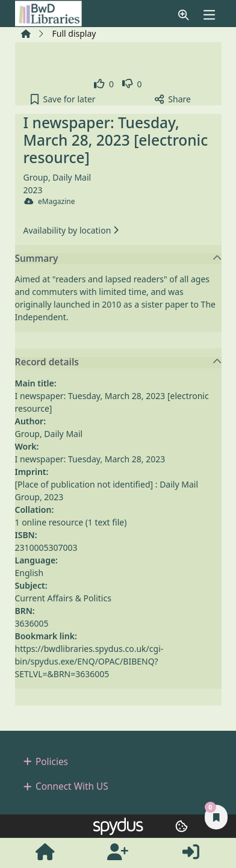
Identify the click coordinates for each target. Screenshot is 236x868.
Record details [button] (119, 362)
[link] (104, 84)
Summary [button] (119, 259)
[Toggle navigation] (209, 15)
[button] (184, 15)
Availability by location (71, 230)
